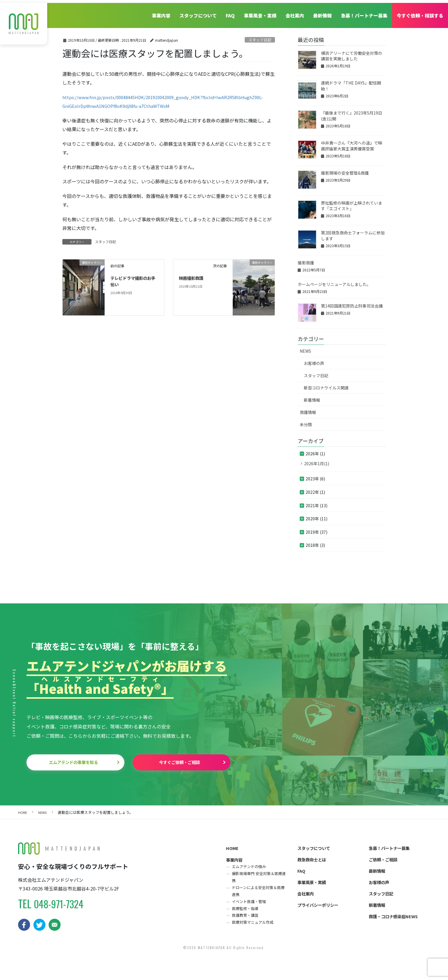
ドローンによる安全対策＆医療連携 (259, 897)
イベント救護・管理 (251, 909)
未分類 (306, 424)
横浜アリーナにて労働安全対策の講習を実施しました (352, 56)
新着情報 (312, 400)
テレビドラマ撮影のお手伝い (134, 285)
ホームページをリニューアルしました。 (334, 284)
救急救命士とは (314, 863)
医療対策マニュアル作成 (255, 932)
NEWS (305, 351)
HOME (233, 850)
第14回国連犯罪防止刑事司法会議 (352, 306)
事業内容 (159, 13)
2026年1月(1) (317, 463)
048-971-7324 (61, 905)
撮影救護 (306, 263)
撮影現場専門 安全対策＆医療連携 (259, 882)
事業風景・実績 (259, 13)
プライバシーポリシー (321, 912)
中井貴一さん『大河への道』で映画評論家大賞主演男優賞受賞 (352, 146)
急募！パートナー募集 (364, 13)
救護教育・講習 (247, 924)
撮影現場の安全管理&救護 (345, 173)
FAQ (229, 13)
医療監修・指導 (247, 916)
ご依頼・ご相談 (385, 863)
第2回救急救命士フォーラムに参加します (353, 236)
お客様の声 (314, 363)
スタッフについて (197, 13)
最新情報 (322, 13)
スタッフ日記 (260, 40)
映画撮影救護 (193, 282)
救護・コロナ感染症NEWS (396, 925)
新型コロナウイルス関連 (326, 388)
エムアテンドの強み (251, 870)
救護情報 (308, 412)
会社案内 (294, 13)
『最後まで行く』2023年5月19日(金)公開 (352, 116)
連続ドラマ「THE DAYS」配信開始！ (351, 86)
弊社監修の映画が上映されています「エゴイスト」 (352, 206)
